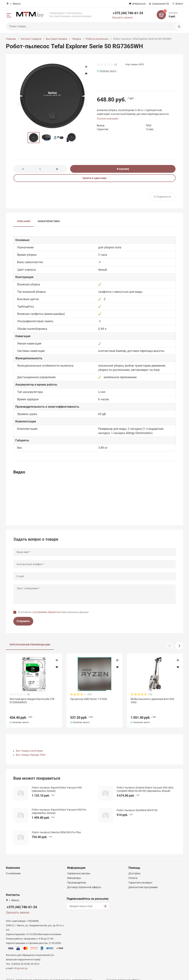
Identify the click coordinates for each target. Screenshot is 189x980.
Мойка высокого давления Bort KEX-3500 (153, 701)
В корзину (123, 169)
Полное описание (107, 119)
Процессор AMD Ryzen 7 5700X (89, 699)
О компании (13, 867)
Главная (11, 39)
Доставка (134, 867)
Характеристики (49, 221)
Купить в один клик (95, 178)
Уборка (77, 39)
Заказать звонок (122, 17)
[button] (179, 646)
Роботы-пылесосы (97, 39)
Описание (24, 221)
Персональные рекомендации (30, 645)
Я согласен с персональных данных (53, 612)
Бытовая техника (57, 39)
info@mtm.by (20, 962)
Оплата (133, 871)
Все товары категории (29, 744)
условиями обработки (47, 612)
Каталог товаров (31, 39)
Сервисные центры (79, 867)
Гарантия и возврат (140, 876)
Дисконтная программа (143, 881)
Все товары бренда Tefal (31, 748)
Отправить (23, 621)
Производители (77, 876)
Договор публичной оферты (84, 881)
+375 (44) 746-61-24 (128, 13)
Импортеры (74, 871)
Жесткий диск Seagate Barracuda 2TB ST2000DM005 (32, 701)
